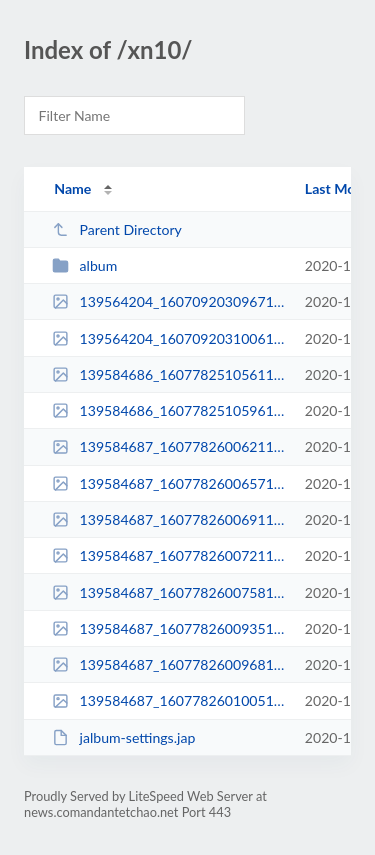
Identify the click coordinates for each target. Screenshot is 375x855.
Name (72, 188)
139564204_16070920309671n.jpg (169, 301)
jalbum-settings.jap (123, 737)
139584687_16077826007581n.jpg (169, 592)
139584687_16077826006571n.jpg (169, 483)
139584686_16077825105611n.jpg (169, 374)
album (84, 265)
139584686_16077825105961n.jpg (169, 410)
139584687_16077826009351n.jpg (169, 628)
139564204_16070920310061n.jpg (169, 338)
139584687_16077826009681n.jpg (169, 664)
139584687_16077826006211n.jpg (169, 446)
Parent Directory (117, 229)
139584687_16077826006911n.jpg (169, 519)
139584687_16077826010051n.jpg (169, 700)
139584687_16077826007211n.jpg (169, 555)
